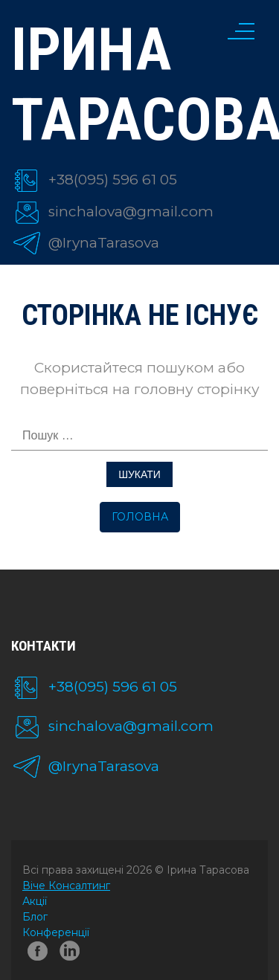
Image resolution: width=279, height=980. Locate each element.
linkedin (72, 954)
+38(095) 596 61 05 (113, 180)
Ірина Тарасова (139, 85)
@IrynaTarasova (104, 243)
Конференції (56, 932)
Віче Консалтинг (66, 886)
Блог (35, 917)
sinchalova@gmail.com (131, 212)
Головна (140, 517)
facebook (38, 954)
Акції (35, 901)
